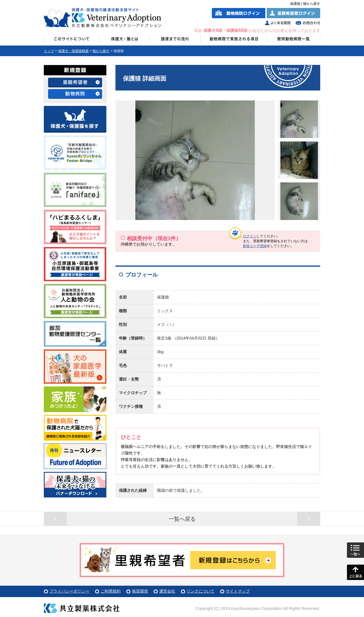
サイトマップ (238, 591)
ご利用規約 (111, 591)
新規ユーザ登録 (255, 246)
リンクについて (200, 591)
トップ (49, 51)
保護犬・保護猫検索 (73, 51)
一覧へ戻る (182, 519)
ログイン (250, 236)
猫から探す (101, 51)
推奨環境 (140, 591)
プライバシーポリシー (69, 591)
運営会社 (167, 591)
